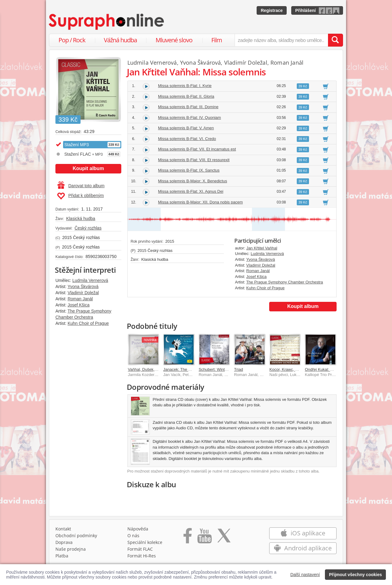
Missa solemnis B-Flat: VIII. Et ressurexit (194, 160)
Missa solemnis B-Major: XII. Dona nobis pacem (200, 202)
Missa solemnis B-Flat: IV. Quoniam (189, 118)
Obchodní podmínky (76, 536)
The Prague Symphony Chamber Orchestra (285, 282)
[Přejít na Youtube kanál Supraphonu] (204, 538)
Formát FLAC (140, 549)
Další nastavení (305, 575)
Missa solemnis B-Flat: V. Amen (186, 128)
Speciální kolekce (145, 542)
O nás (133, 536)
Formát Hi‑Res (142, 556)
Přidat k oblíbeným (80, 196)
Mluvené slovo (174, 40)
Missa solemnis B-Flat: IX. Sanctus (189, 170)
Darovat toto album (81, 186)
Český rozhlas (88, 228)
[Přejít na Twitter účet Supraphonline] (224, 538)
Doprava (64, 542)
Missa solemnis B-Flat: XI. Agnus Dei (191, 191)
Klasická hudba (81, 218)
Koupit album (88, 168)
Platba (62, 556)
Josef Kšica (79, 305)
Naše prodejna (71, 549)
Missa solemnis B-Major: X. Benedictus (192, 181)
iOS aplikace (303, 533)
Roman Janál (80, 299)
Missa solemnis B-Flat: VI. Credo (187, 139)
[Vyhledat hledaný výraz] (335, 40)
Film (217, 40)
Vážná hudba (120, 40)
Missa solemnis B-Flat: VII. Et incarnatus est (197, 149)
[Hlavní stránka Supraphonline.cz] (107, 22)
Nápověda (138, 529)
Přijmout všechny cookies (355, 575)
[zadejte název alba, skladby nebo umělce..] (281, 40)
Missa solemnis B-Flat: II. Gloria (186, 96)
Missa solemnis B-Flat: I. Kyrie (185, 86)
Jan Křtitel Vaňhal (262, 248)
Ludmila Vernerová (90, 280)
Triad (238, 369)
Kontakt (63, 529)
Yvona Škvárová (83, 287)
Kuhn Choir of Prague (88, 323)
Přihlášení (305, 10)
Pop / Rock (72, 40)
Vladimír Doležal (83, 293)
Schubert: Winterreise (218, 369)
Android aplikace (303, 548)
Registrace (272, 10)
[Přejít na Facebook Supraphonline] (188, 538)
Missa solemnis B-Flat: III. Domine (188, 107)
